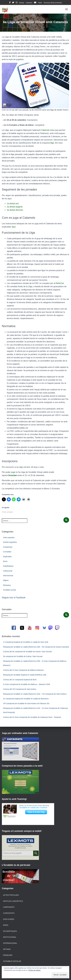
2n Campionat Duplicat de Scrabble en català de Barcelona (26, 699)
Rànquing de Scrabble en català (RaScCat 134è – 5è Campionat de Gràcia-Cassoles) (36, 647)
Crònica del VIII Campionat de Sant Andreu (20, 689)
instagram (17, 3)
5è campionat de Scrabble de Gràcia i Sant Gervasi (23, 656)
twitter (13, 3)
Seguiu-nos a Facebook (14, 598)
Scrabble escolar (10, 590)
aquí (14, 227)
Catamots (45, 130)
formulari (13, 475)
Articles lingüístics (10, 542)
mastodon (29, 3)
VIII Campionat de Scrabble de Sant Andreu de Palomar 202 (26, 703)
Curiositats (7, 552)
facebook (10, 3)
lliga (52, 143)
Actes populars (9, 537)
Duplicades (7, 557)
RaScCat (60, 283)
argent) (19, 207)
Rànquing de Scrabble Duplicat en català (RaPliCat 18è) (25, 675)
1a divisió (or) (13, 204)
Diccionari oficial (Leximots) (53, 3)
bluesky (22, 3)
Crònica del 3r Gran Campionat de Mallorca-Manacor (23, 670)
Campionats (8, 547)
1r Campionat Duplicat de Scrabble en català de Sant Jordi (26, 642)
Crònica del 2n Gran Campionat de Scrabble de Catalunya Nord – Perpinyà (32, 717)
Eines (5, 561)
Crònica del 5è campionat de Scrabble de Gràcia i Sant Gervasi (27, 652)
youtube (35, 3)
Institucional (8, 571)
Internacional (8, 576)
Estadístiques (8, 566)
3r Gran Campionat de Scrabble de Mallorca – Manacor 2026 (27, 684)
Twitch (40, 3)
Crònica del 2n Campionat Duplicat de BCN (20, 680)
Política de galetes (34, 970)
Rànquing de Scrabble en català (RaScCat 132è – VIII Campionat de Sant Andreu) (35, 694)
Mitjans (6, 580)
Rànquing (7, 585)
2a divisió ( (12, 207)
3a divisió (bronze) (15, 210)
